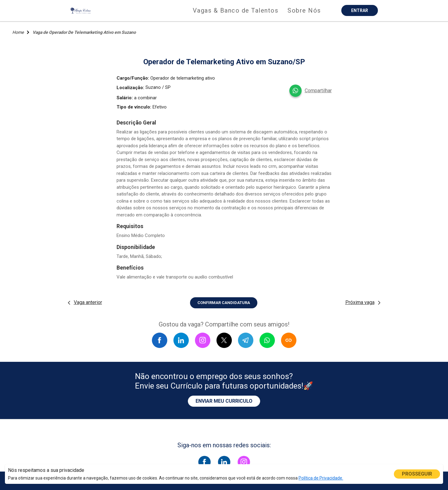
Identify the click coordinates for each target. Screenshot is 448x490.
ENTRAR (360, 10)
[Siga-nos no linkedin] (224, 462)
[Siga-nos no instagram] (244, 462)
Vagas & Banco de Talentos (236, 10)
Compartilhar (318, 91)
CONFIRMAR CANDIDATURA (224, 303)
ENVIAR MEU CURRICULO (224, 401)
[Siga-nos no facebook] (204, 462)
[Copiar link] (289, 340)
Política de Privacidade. (321, 478)
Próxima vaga (360, 302)
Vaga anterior (88, 302)
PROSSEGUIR (417, 474)
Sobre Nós (304, 10)
